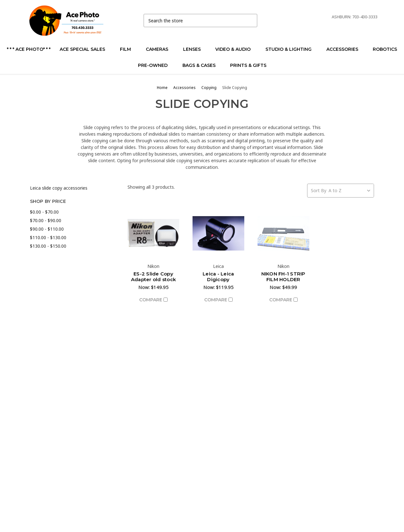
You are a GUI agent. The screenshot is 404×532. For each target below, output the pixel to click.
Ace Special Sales (85, 49)
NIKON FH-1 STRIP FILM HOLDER (283, 277)
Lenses (195, 49)
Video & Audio (236, 49)
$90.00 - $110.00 (47, 229)
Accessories (345, 49)
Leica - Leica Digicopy (218, 277)
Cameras (160, 49)
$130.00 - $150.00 (48, 246)
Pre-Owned (155, 65)
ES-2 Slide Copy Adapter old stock (153, 277)
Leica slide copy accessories (59, 188)
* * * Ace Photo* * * (29, 49)
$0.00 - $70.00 (44, 212)
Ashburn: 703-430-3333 (355, 17)
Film (128, 49)
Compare (153, 300)
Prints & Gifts (248, 65)
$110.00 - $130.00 (48, 237)
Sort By (319, 190)
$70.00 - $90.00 (46, 220)
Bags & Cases (202, 65)
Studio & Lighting (291, 49)
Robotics (385, 49)
